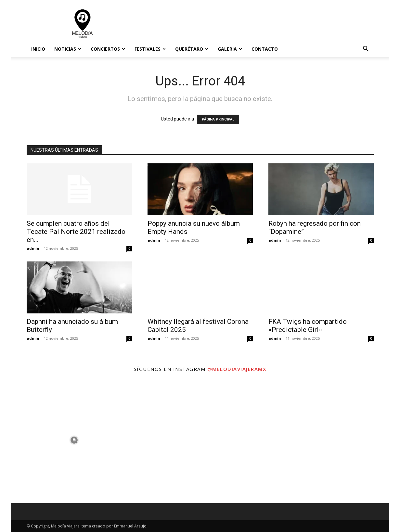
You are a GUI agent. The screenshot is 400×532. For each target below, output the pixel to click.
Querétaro (192, 49)
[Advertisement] (255, 24)
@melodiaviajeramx (237, 369)
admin (33, 248)
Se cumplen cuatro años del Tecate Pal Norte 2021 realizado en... (76, 232)
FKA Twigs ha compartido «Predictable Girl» (308, 326)
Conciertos (108, 49)
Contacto (265, 49)
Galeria (230, 49)
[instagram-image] (74, 440)
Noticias (68, 49)
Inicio (38, 49)
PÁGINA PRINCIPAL (218, 119)
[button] (366, 50)
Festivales (150, 49)
